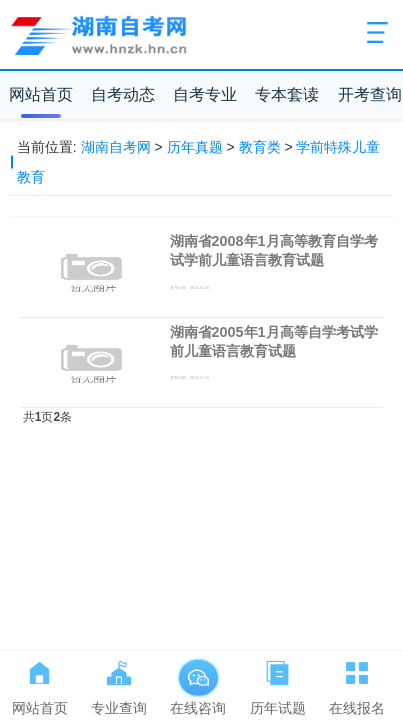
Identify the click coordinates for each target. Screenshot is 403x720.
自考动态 (123, 94)
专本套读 (287, 94)
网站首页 (41, 94)
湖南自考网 (116, 147)
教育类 (260, 147)
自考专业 (205, 94)
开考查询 (370, 94)
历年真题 (195, 147)
